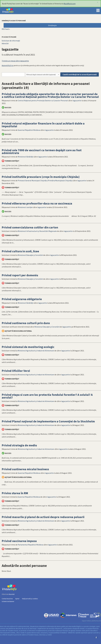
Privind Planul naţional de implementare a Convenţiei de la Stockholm (48, 421)
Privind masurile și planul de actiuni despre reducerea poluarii (43, 517)
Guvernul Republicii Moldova (29, 130)
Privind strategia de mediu (19, 445)
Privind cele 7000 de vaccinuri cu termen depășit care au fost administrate (42, 152)
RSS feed (5, 29)
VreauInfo (10, 11)
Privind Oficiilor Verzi (16, 371)
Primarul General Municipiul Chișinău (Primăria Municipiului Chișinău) (45, 181)
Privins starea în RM (15, 493)
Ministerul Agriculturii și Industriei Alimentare (36, 351)
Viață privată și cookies (30, 599)
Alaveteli (11, 594)
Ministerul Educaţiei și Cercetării (30, 255)
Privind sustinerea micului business (25, 469)
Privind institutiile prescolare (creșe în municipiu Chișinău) (41, 177)
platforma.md (96, 621)
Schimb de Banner (8, 601)
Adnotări (5, 43)
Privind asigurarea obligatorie (22, 299)
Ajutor (17, 599)
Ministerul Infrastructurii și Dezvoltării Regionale (37, 231)
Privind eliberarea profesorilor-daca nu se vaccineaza (37, 203)
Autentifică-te (7, 65)
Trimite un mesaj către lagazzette (15, 61)
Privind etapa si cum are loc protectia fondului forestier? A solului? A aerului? (47, 396)
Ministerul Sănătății (25, 157)
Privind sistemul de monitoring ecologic (28, 347)
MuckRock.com (70, 4)
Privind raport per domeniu (20, 275)
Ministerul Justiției (25, 207)
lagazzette (77, 101)
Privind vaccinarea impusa (19, 541)
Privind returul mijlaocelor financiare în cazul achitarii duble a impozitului (43, 125)
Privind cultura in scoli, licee (20, 251)
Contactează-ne (7, 599)
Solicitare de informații (11, 41)
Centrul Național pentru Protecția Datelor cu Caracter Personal (43, 101)
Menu (98, 10)
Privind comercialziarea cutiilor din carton (30, 227)
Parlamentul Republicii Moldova (30, 545)
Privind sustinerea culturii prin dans (26, 323)
